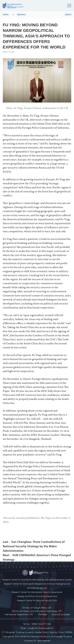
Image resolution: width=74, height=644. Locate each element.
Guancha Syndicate (61, 614)
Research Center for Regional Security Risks (37, 600)
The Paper (43, 614)
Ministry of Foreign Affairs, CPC (37, 608)
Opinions (21, 14)
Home (6, 14)
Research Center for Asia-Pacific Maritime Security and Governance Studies (37, 580)
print (68, 14)
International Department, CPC (19, 614)
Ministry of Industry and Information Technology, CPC (37, 611)
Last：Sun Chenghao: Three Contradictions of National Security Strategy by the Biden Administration (34, 546)
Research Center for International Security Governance (37, 592)
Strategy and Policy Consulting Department (37, 596)
